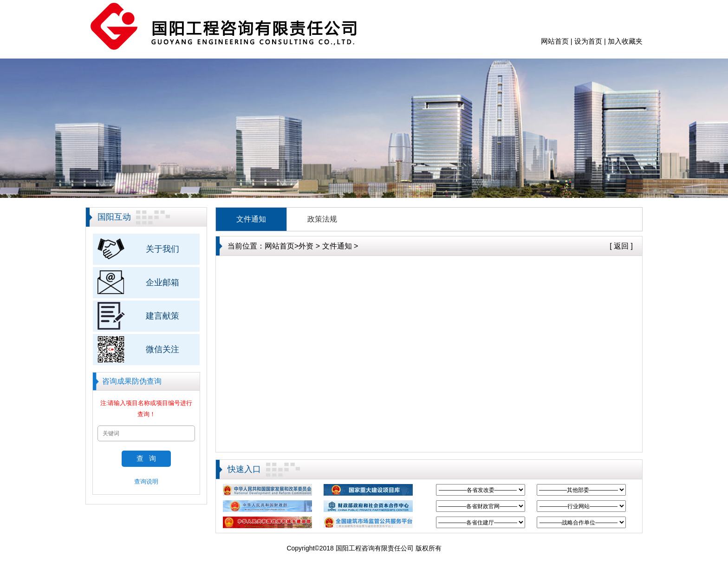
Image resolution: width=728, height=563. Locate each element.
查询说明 (146, 481)
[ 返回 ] (621, 246)
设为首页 (588, 41)
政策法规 (322, 219)
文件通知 (251, 219)
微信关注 (162, 349)
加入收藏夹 (625, 41)
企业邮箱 (162, 282)
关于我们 (162, 249)
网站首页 (555, 41)
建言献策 (162, 316)
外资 (306, 246)
